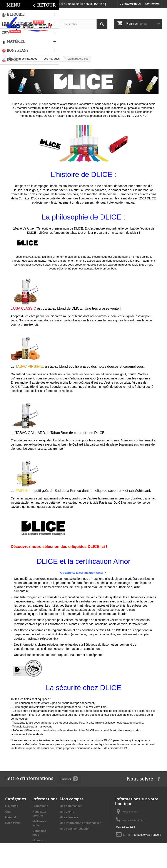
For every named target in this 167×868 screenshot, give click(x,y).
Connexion (152, 4)
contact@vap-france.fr (147, 835)
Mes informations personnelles (80, 823)
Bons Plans (13, 823)
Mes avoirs (67, 812)
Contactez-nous (130, 4)
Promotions (40, 806)
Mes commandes (71, 806)
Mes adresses (69, 817)
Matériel (11, 817)
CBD (8, 812)
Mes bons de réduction (75, 829)
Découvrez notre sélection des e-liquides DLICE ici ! (59, 547)
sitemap (38, 840)
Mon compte (72, 799)
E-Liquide (12, 806)
